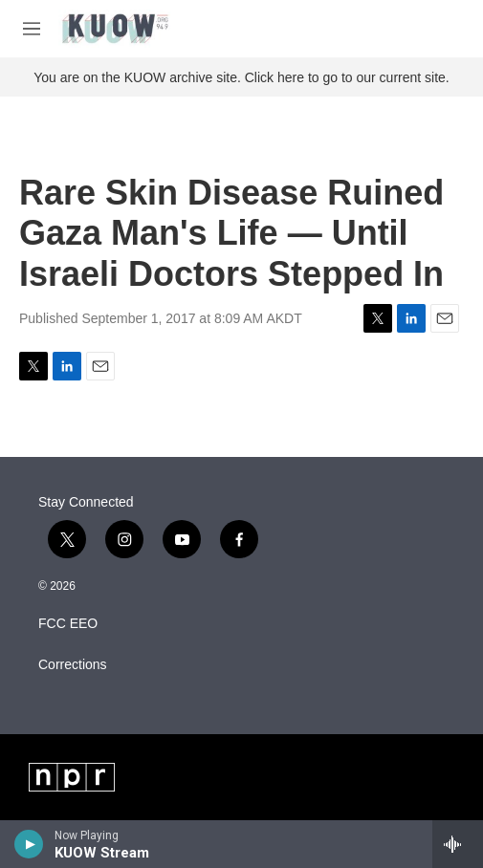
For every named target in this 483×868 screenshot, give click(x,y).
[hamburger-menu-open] (32, 29)
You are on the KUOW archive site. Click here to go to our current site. (241, 77)
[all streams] (458, 844)
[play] (29, 844)
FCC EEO (68, 624)
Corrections (73, 665)
